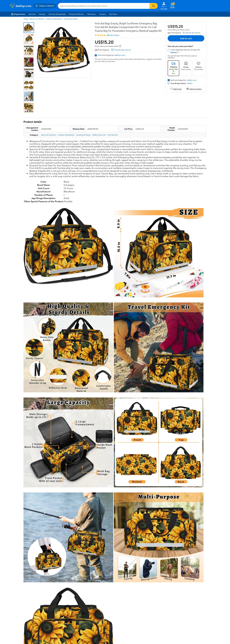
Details (190, 83)
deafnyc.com (120, 55)
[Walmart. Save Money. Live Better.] (20, 6)
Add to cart (186, 38)
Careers (103, 14)
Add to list (176, 89)
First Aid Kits (113, 135)
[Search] (154, 6)
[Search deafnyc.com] (104, 6)
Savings (42, 14)
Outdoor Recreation (54, 19)
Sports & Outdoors (37, 19)
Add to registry (194, 89)
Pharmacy (92, 14)
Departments (18, 14)
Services (32, 14)
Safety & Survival (99, 135)
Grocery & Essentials (57, 14)
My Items (113, 14)
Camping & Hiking (71, 19)
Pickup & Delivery (76, 14)
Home (26, 19)
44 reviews (115, 35)
